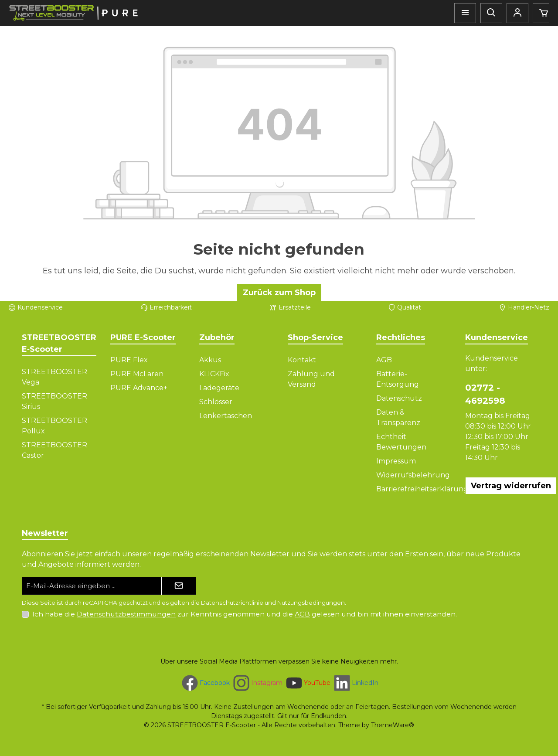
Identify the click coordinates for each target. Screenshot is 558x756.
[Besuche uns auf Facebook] (205, 683)
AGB (384, 360)
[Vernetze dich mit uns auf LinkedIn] (355, 683)
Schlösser (216, 402)
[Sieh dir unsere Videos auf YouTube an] (307, 683)
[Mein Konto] (517, 13)
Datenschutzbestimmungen (126, 614)
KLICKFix (214, 374)
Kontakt (302, 360)
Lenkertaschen (226, 416)
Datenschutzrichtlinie (232, 603)
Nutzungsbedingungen (311, 603)
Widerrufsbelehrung (413, 475)
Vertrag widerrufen (511, 486)
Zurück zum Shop (279, 293)
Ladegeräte (219, 388)
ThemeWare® (393, 725)
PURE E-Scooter (143, 337)
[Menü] (465, 13)
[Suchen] (491, 13)
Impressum (396, 461)
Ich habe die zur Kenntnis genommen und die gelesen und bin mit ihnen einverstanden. (245, 614)
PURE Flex (129, 360)
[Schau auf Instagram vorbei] (257, 683)
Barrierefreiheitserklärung (422, 489)
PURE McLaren (137, 374)
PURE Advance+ (139, 388)
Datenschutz (399, 398)
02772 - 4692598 (485, 394)
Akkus (210, 360)
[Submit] (179, 586)
